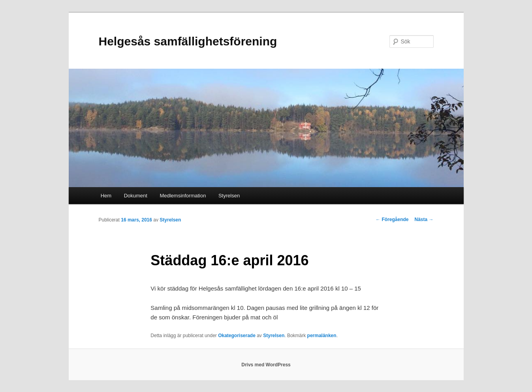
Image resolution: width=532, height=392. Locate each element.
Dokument (136, 196)
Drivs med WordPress (266, 365)
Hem (106, 196)
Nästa (424, 219)
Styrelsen (229, 196)
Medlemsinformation (183, 196)
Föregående (392, 219)
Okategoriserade (237, 336)
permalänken (322, 336)
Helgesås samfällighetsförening (188, 41)
